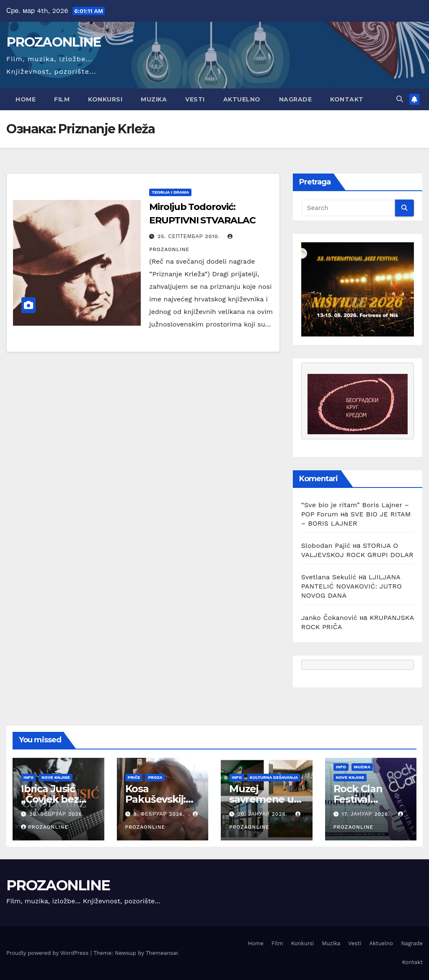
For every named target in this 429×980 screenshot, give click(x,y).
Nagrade (296, 99)
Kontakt (347, 99)
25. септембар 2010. (190, 236)
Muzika (154, 99)
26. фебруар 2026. (57, 814)
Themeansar (162, 953)
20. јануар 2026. (264, 814)
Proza (155, 777)
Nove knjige (56, 777)
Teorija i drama (170, 192)
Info (28, 777)
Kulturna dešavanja (274, 777)
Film (62, 99)
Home (26, 99)
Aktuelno (242, 99)
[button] (400, 99)
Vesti (195, 99)
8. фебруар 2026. (160, 814)
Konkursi (105, 99)
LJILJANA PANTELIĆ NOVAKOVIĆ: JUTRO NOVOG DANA (352, 586)
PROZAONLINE (53, 42)
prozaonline (45, 827)
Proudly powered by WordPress (48, 953)
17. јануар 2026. (367, 814)
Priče (134, 777)
